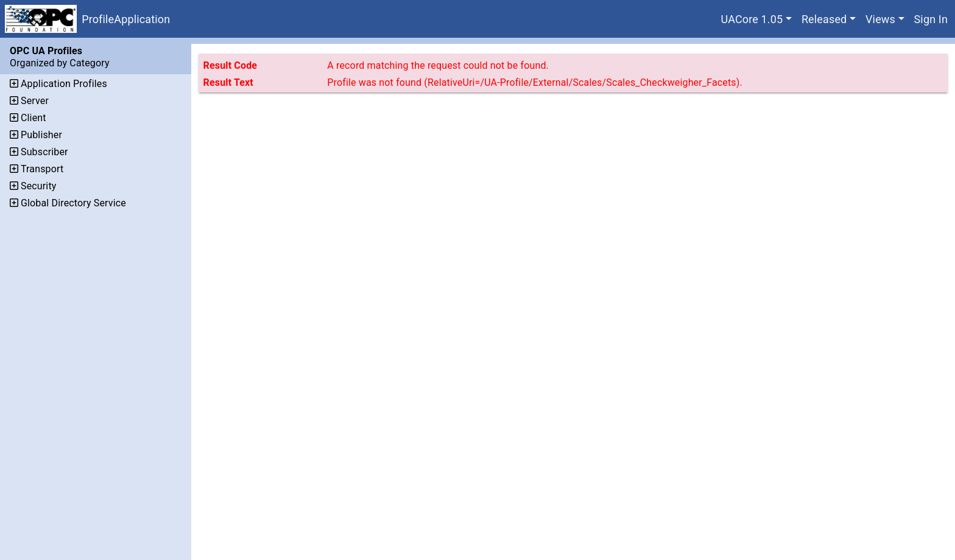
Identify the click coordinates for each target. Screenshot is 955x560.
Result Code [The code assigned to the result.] (231, 65)
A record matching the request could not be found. (438, 65)
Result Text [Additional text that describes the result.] (228, 82)
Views (880, 19)
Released (824, 19)
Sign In (931, 19)
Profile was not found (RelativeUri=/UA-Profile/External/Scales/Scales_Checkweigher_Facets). (535, 82)
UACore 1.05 (752, 19)
